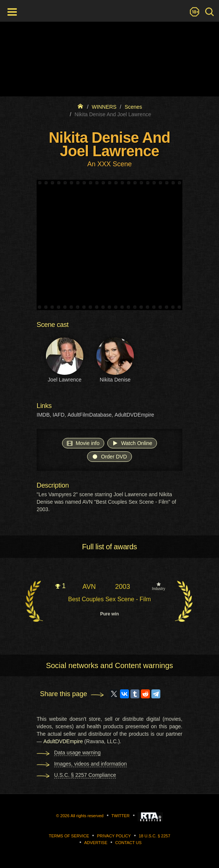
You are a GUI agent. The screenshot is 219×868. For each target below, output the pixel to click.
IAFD (59, 415)
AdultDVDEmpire (135, 415)
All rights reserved (87, 816)
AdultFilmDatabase (89, 415)
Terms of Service (69, 836)
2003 (123, 587)
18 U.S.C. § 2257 (154, 836)
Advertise (96, 843)
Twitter (121, 816)
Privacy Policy (114, 836)
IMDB (43, 415)
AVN (89, 587)
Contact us (128, 843)
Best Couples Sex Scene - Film (109, 599)
